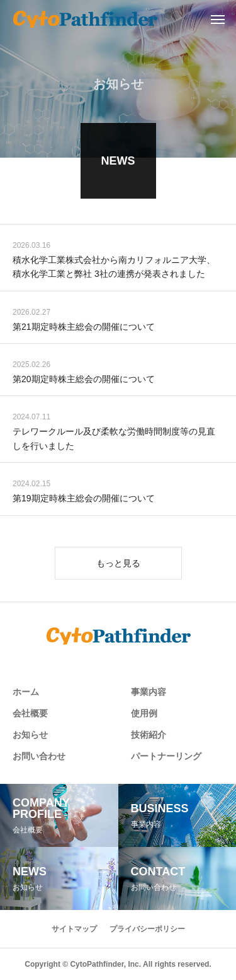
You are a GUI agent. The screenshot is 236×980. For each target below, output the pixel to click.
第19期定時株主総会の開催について (84, 499)
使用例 (144, 713)
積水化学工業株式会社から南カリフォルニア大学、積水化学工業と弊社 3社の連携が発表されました (114, 268)
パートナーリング (166, 756)
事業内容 (149, 692)
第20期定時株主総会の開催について (84, 380)
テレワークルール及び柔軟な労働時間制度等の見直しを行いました (114, 440)
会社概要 (30, 713)
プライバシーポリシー (147, 929)
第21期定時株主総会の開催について (84, 328)
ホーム (26, 692)
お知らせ (30, 735)
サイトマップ (74, 929)
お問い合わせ (39, 756)
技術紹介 (149, 735)
